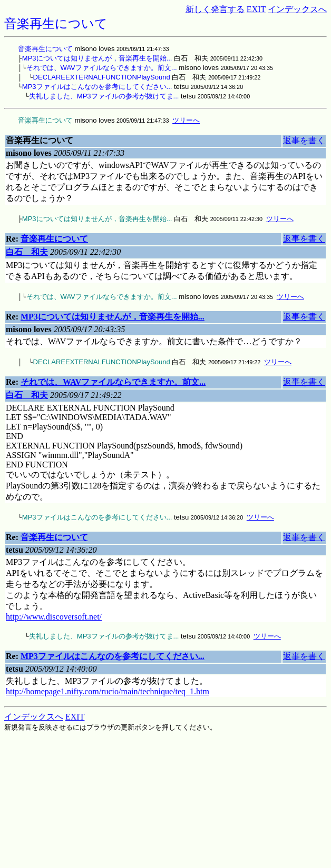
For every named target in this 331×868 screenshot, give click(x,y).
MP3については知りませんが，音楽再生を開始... (97, 58)
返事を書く (304, 140)
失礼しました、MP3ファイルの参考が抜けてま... (104, 96)
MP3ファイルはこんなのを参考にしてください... (97, 87)
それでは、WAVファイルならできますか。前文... (102, 68)
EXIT (256, 9)
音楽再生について (45, 49)
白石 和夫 (27, 252)
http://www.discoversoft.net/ (54, 617)
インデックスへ (297, 9)
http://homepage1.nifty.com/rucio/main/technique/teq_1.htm (108, 691)
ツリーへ (186, 120)
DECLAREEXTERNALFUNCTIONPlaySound (102, 77)
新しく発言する (215, 9)
